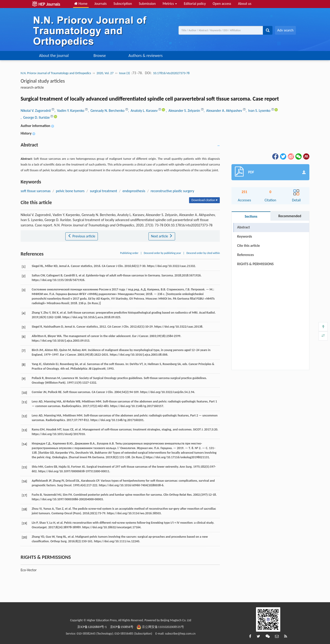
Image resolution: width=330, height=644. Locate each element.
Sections (251, 216)
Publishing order (129, 253)
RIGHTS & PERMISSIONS (255, 264)
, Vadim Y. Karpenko (70, 111)
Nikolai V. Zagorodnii (36, 111)
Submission (147, 4)
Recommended (290, 216)
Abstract (243, 227)
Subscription (123, 4)
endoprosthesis (134, 191)
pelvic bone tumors (70, 191)
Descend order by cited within (203, 253)
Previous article (81, 236)
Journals (101, 4)
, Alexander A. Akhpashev (223, 111)
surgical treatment (103, 191)
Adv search (285, 30)
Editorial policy (195, 4)
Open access (222, 4)
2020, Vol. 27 (105, 73)
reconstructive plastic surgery (172, 191)
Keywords (245, 236)
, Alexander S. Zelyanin (183, 111)
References (246, 255)
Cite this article (249, 246)
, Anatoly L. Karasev (143, 111)
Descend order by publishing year (162, 253)
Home (81, 4)
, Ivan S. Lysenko (258, 111)
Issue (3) (124, 73)
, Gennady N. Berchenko (106, 111)
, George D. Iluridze (36, 117)
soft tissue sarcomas (36, 191)
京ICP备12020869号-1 (92, 627)
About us (245, 4)
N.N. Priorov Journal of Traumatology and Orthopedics (56, 73)
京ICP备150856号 (122, 627)
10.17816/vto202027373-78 (171, 73)
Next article (162, 236)
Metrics (170, 4)
